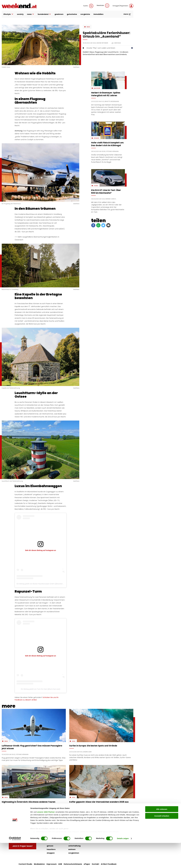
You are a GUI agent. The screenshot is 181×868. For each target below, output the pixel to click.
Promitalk (97, 88)
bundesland (44, 14)
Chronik (96, 138)
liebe (71, 828)
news (31, 14)
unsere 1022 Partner (46, 837)
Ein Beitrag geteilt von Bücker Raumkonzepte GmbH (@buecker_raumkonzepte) (45, 584)
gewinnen (59, 14)
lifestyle (8, 14)
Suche (88, 6)
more (127, 14)
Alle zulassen (162, 834)
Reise (88, 27)
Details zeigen (123, 863)
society (20, 14)
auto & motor (53, 828)
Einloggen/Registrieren (123, 6)
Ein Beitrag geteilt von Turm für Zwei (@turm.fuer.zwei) (41, 689)
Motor (96, 186)
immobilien (98, 14)
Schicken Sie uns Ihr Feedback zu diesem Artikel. (37, 699)
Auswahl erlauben (162, 841)
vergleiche (85, 14)
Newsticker (103, 6)
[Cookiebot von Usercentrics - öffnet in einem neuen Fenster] (15, 863)
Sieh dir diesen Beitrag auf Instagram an (41, 550)
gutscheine (72, 14)
